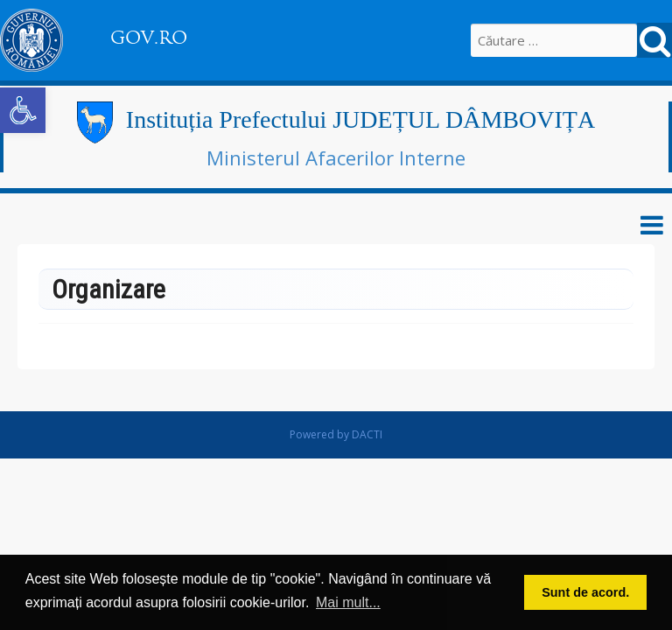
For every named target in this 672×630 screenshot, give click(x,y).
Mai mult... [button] (348, 602)
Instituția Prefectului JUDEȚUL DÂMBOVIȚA (360, 119)
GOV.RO (149, 38)
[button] (23, 110)
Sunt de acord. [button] (585, 592)
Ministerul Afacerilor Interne (336, 157)
